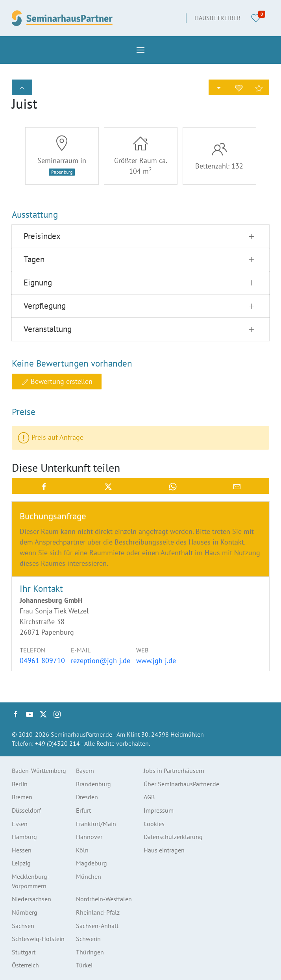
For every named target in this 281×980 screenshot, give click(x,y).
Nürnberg (25, 912)
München (89, 876)
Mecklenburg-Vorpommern (31, 881)
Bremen (22, 797)
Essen (20, 824)
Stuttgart (24, 952)
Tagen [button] (34, 259)
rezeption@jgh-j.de (101, 660)
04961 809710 (42, 660)
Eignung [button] (38, 283)
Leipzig (21, 863)
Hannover (89, 837)
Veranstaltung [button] (48, 329)
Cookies (154, 824)
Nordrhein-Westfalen (104, 899)
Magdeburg (92, 863)
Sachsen (23, 926)
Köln (82, 850)
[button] (140, 50)
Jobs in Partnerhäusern (174, 771)
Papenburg (62, 172)
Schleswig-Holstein (38, 939)
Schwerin (88, 939)
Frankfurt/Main (96, 824)
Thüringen (90, 952)
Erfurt (83, 810)
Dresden (87, 797)
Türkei (84, 965)
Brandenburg (93, 784)
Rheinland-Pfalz (98, 912)
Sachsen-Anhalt (97, 926)
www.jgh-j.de (156, 660)
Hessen (22, 850)
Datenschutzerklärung (173, 837)
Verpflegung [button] (45, 306)
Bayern (85, 771)
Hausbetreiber (218, 18)
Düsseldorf (26, 810)
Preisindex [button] (42, 236)
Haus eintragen (164, 850)
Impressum (159, 810)
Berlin (20, 784)
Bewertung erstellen (57, 382)
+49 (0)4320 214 (57, 743)
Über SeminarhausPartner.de (181, 784)
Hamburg (24, 837)
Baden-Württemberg (39, 771)
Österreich (25, 965)
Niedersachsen (31, 899)
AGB (149, 797)
